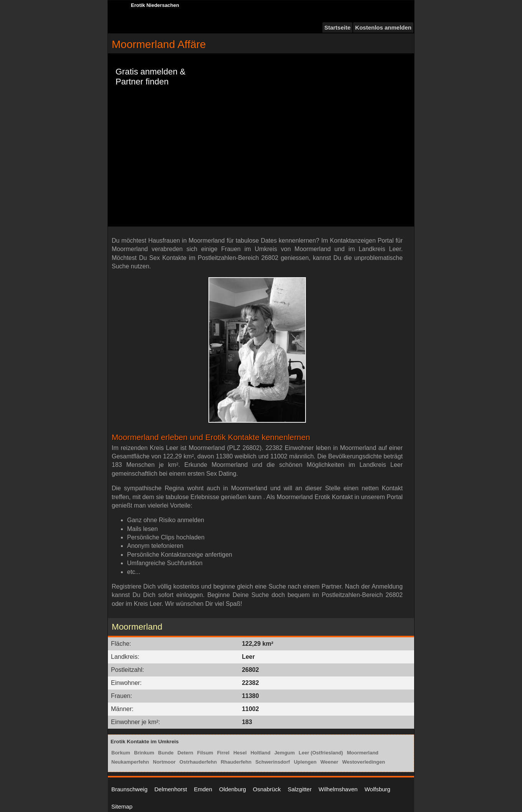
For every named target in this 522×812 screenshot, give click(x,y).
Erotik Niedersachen (155, 5)
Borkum (121, 753)
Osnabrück (267, 789)
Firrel (223, 753)
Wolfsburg (377, 789)
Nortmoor (164, 762)
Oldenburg (233, 789)
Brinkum (144, 753)
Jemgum (285, 753)
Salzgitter (300, 789)
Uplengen (305, 762)
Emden (203, 789)
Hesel (240, 753)
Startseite (337, 27)
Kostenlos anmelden (383, 27)
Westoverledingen (363, 762)
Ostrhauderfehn (198, 762)
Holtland (261, 753)
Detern (185, 753)
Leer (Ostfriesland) (321, 753)
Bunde (166, 753)
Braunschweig (129, 789)
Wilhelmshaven (338, 789)
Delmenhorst (171, 789)
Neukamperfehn (130, 762)
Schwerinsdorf (273, 762)
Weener (330, 762)
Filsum (205, 753)
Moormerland (363, 753)
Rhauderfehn (236, 762)
